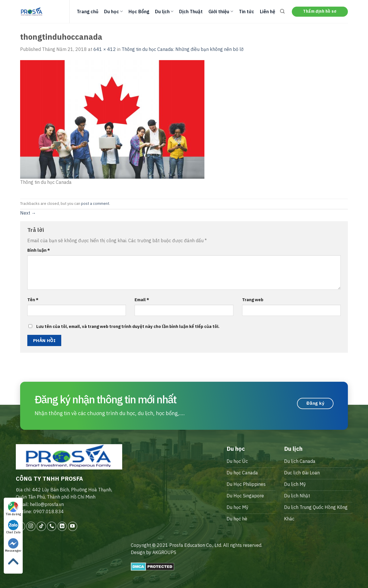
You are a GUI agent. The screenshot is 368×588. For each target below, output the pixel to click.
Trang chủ (88, 12)
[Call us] (52, 526)
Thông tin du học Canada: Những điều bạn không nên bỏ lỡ (183, 49)
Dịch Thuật (191, 12)
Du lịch (164, 12)
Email (142, 300)
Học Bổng (139, 12)
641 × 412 (105, 49)
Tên (33, 300)
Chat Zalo (13, 527)
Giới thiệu (221, 12)
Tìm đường (13, 509)
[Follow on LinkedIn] (62, 526)
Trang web (253, 300)
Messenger (13, 545)
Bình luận (39, 250)
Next (28, 213)
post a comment (95, 204)
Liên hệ (268, 12)
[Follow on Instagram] (31, 526)
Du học (113, 12)
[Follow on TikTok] (41, 526)
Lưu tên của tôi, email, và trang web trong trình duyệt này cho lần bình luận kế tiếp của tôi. (128, 326)
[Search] (282, 11)
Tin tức (247, 12)
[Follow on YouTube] (73, 526)
